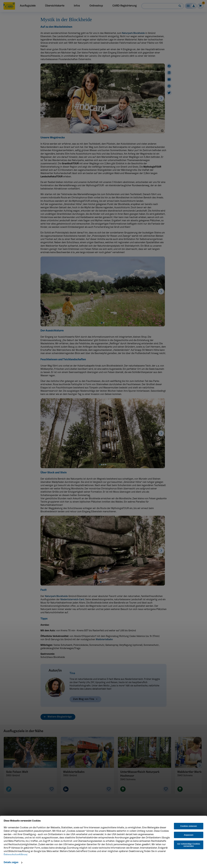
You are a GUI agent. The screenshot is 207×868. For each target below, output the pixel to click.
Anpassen (189, 835)
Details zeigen (11, 863)
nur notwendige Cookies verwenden (189, 845)
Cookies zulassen (189, 826)
